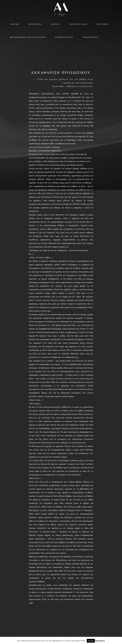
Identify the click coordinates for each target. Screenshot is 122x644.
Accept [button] (91, 641)
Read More (100, 641)
